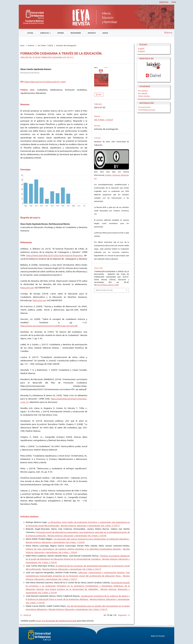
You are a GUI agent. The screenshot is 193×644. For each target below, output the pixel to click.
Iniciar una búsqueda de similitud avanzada (56, 621)
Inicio (22, 45)
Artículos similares (29, 517)
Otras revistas (144, 96)
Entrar (61, 33)
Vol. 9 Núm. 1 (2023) (45, 45)
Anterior (27, 615)
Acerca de (45, 33)
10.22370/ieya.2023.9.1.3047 (108, 285)
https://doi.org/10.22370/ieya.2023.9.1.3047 (45, 82)
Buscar (168, 33)
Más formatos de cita (104, 290)
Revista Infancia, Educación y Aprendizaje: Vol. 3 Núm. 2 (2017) (90, 526)
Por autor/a (143, 93)
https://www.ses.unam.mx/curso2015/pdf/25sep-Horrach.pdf (49, 326)
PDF (100, 95)
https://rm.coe (27, 288)
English (141, 49)
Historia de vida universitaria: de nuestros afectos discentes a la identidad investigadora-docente (74, 549)
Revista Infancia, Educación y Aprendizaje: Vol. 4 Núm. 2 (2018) (77, 536)
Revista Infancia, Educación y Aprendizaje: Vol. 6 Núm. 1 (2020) (55, 542)
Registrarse (76, 33)
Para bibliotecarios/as (147, 110)
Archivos (92, 33)
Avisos (105, 33)
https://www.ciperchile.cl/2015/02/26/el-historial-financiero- (55, 255)
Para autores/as (144, 107)
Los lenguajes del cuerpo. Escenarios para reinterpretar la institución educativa (91, 539)
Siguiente (122, 615)
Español (142, 51)
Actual (30, 33)
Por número (143, 91)
